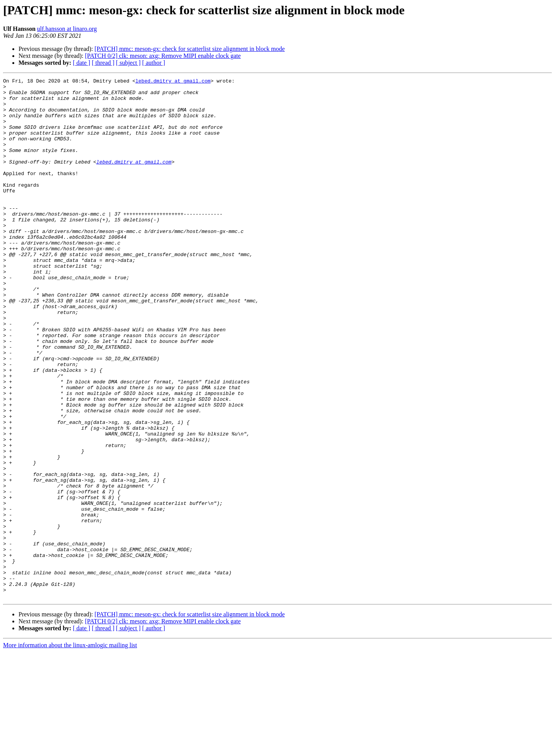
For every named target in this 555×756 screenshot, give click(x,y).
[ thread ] (103, 63)
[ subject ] (128, 63)
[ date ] (82, 63)
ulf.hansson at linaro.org (67, 29)
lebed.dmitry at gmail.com (173, 82)
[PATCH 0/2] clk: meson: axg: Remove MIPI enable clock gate (163, 56)
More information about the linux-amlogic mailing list (70, 749)
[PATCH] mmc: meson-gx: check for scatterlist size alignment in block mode (190, 49)
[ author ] (154, 63)
